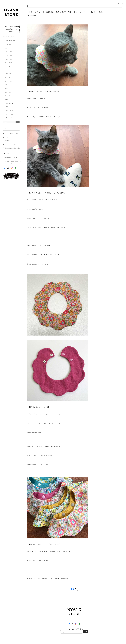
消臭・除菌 (8, 92)
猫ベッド (7, 96)
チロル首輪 (9, 59)
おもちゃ (7, 66)
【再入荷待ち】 (9, 103)
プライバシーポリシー (11, 144)
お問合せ (8, 141)
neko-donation (9, 118)
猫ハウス (7, 99)
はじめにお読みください (12, 133)
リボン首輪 (9, 52)
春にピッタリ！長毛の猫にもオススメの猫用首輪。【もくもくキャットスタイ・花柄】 (67, 12)
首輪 (6, 48)
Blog (7, 137)
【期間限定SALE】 (10, 41)
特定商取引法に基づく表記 (12, 148)
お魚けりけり (10, 74)
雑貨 (6, 85)
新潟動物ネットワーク (11, 158)
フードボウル (9, 63)
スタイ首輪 (9, 55)
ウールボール (10, 70)
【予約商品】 (9, 44)
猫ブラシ (7, 77)
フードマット (9, 81)
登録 (86, 632)
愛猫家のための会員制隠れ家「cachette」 (13, 162)
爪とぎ (7, 88)
